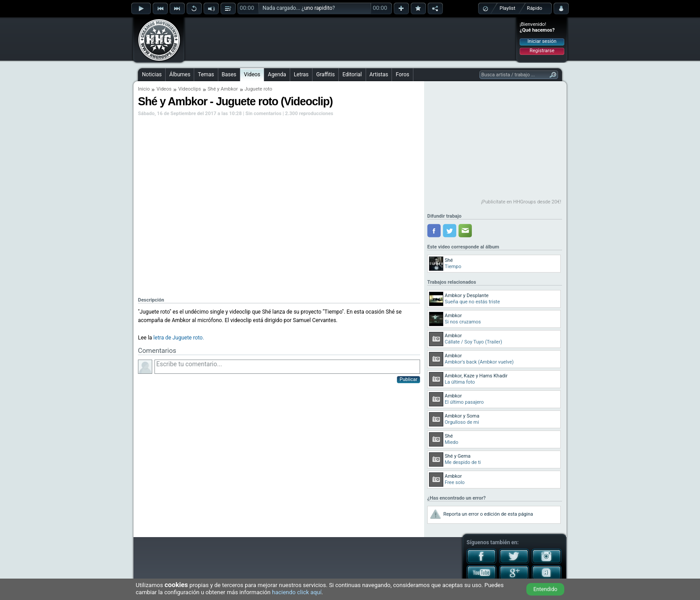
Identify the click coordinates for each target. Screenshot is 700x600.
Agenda (277, 74)
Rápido (534, 8)
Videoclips (190, 89)
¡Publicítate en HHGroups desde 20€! (521, 202)
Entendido (546, 589)
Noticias (152, 74)
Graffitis (325, 74)
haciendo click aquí (297, 592)
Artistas (379, 74)
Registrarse (542, 51)
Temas (206, 74)
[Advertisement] (350, 39)
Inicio (144, 89)
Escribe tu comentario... (287, 367)
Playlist (507, 8)
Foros (402, 74)
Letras (301, 74)
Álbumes (180, 74)
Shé (212, 89)
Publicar (408, 379)
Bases (229, 74)
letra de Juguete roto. (179, 338)
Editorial (352, 74)
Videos (252, 74)
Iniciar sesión (542, 41)
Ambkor (229, 89)
